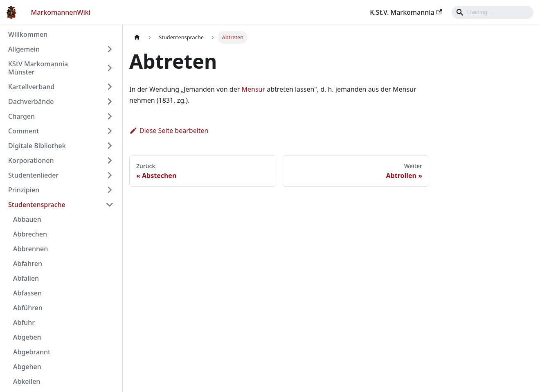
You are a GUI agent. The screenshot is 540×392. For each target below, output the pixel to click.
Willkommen (28, 34)
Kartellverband (31, 87)
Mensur (253, 89)
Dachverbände (31, 101)
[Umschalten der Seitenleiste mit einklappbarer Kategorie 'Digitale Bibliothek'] (110, 146)
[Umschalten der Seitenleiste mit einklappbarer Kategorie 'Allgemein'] (110, 49)
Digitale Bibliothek (37, 146)
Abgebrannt (32, 352)
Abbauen (27, 219)
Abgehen (27, 367)
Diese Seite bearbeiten (169, 131)
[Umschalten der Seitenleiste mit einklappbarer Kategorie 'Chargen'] (110, 116)
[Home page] (137, 37)
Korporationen (31, 160)
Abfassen (27, 293)
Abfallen (26, 278)
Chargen (21, 116)
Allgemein (24, 49)
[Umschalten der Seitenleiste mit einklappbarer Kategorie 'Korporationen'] (110, 160)
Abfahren (28, 264)
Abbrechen (30, 234)
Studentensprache (37, 205)
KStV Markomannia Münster (38, 68)
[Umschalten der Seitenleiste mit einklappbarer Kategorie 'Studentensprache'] (110, 205)
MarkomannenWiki (61, 12)
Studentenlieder (33, 175)
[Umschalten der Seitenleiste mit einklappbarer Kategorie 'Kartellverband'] (110, 87)
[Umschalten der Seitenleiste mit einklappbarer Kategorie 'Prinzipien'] (110, 190)
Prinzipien (24, 190)
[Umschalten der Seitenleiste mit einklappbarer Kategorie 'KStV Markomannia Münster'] (110, 68)
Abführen (28, 308)
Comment (24, 131)
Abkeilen (27, 381)
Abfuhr (24, 322)
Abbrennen (30, 249)
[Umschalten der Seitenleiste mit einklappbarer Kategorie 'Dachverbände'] (110, 101)
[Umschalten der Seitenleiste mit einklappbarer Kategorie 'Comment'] (110, 131)
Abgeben (27, 337)
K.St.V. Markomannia (406, 12)
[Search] (493, 12)
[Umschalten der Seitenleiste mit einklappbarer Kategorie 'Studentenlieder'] (110, 175)
